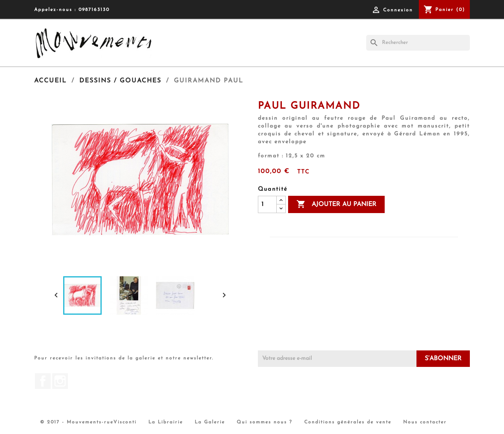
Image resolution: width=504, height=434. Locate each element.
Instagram (60, 381)
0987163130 (94, 10)
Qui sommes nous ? (265, 422)
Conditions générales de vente (348, 422)
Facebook (43, 381)
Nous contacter (425, 422)
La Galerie (210, 422)
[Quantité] (267, 204)
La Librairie (166, 422)
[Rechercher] (418, 43)
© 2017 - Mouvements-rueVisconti (88, 422)
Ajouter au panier (336, 204)
